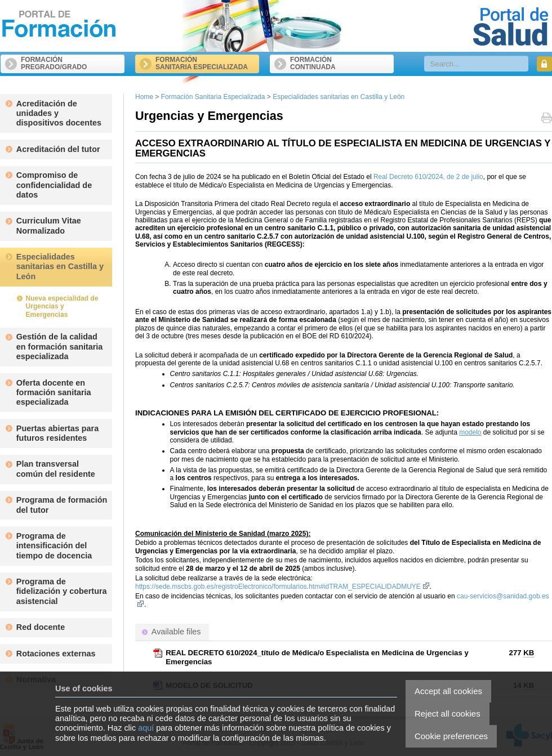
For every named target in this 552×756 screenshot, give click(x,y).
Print (547, 119)
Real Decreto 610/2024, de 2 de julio (428, 177)
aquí (146, 728)
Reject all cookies (448, 713)
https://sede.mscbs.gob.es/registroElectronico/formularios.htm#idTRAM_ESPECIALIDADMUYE (282, 587)
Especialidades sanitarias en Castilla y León (339, 97)
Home (144, 97)
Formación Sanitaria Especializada (213, 97)
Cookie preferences (451, 736)
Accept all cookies (448, 691)
